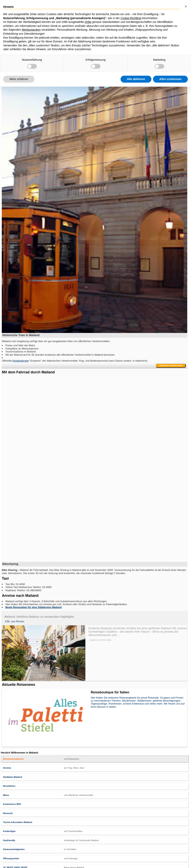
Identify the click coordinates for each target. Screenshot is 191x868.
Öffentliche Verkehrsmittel (171, 366)
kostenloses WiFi (12, 804)
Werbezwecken (31, 30)
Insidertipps (9, 831)
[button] (186, 6)
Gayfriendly (9, 840)
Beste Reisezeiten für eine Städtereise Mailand (33, 607)
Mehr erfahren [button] (19, 79)
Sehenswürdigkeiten (14, 849)
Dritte (88, 22)
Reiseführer (9, 786)
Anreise (7, 768)
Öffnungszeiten (11, 858)
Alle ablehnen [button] (136, 79)
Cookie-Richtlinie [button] (131, 18)
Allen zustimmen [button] (170, 79)
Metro (6, 795)
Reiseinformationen (13, 759)
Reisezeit (8, 813)
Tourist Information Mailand (18, 822)
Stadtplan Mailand (13, 777)
